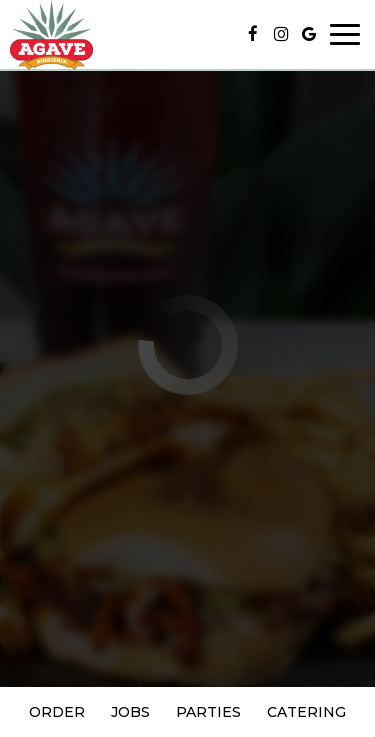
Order (57, 712)
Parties (208, 712)
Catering (306, 712)
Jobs (130, 712)
